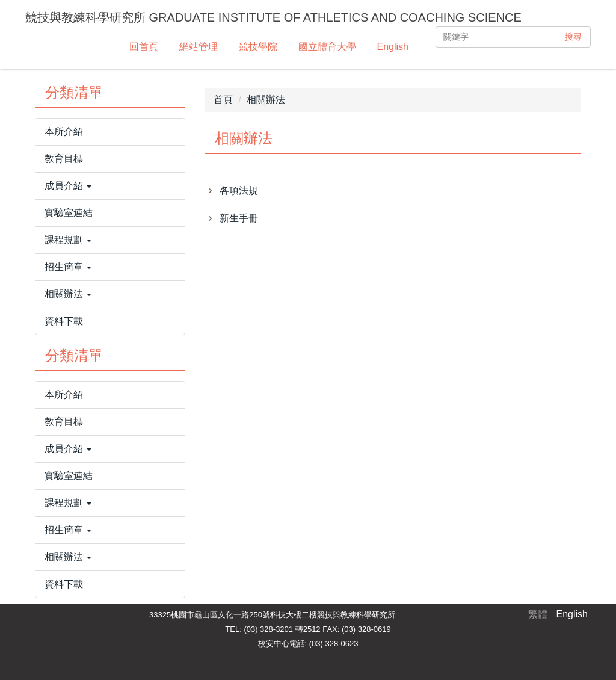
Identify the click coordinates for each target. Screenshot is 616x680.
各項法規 (239, 190)
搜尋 (573, 37)
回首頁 (144, 47)
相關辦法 (266, 100)
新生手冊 (239, 218)
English (393, 47)
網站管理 (199, 47)
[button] (110, 186)
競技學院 (258, 47)
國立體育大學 (327, 47)
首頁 (223, 100)
